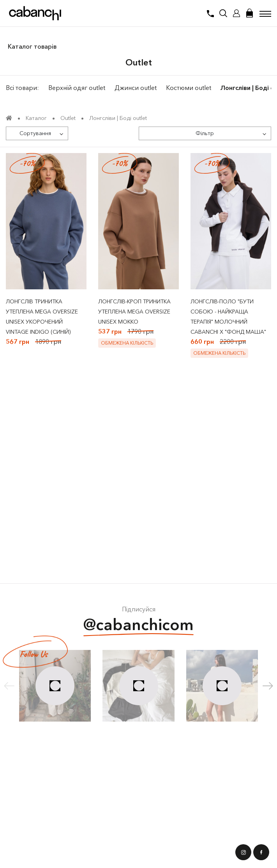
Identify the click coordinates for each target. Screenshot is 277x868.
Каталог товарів (32, 46)
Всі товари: (22, 88)
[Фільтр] (205, 133)
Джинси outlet (136, 88)
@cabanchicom (138, 626)
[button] (268, 686)
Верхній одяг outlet (77, 88)
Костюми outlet (189, 88)
